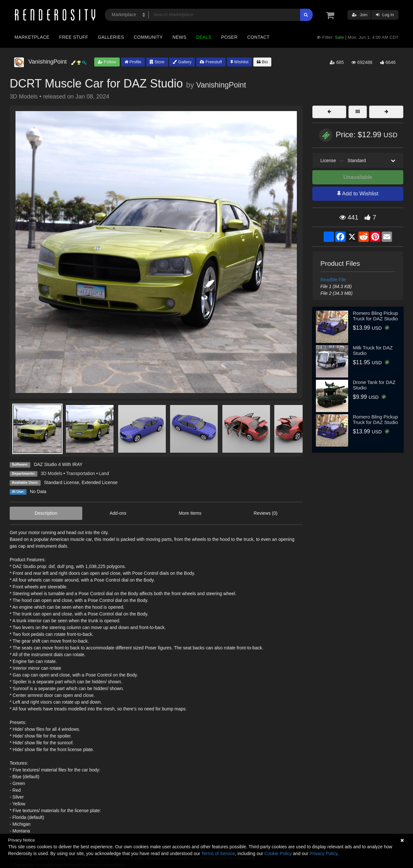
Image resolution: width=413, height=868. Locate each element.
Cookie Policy (278, 853)
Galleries (111, 37)
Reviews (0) (266, 513)
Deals (204, 37)
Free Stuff (74, 37)
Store (157, 62)
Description (46, 513)
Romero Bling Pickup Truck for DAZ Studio (376, 316)
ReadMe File (333, 280)
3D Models (51, 473)
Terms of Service (218, 853)
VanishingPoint (221, 85)
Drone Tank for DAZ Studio (374, 385)
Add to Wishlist (358, 194)
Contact (258, 37)
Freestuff (211, 62)
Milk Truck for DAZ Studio (373, 350)
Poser (229, 37)
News (179, 37)
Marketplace (32, 37)
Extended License (100, 482)
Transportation (81, 473)
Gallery (182, 62)
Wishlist (239, 62)
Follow (107, 62)
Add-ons (118, 513)
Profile (133, 62)
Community (148, 37)
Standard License (61, 482)
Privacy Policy (323, 853)
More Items (190, 513)
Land (104, 473)
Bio (262, 62)
